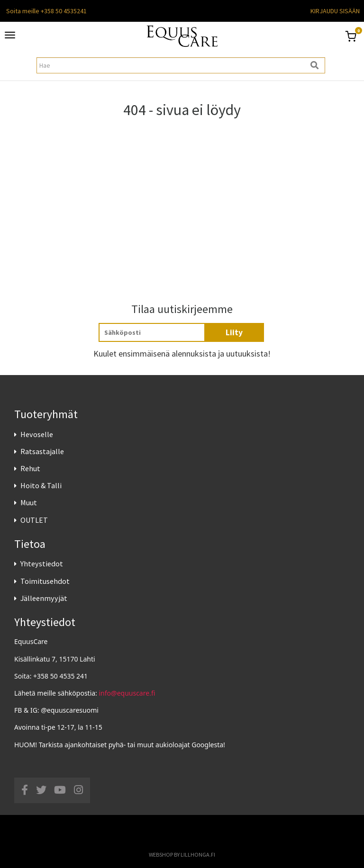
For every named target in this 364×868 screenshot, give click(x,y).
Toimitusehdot (45, 581)
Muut (29, 502)
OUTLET (34, 520)
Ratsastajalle (42, 451)
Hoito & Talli (41, 485)
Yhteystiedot (42, 564)
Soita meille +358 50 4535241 (46, 11)
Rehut (30, 468)
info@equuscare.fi (127, 693)
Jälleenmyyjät (44, 598)
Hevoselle (37, 434)
